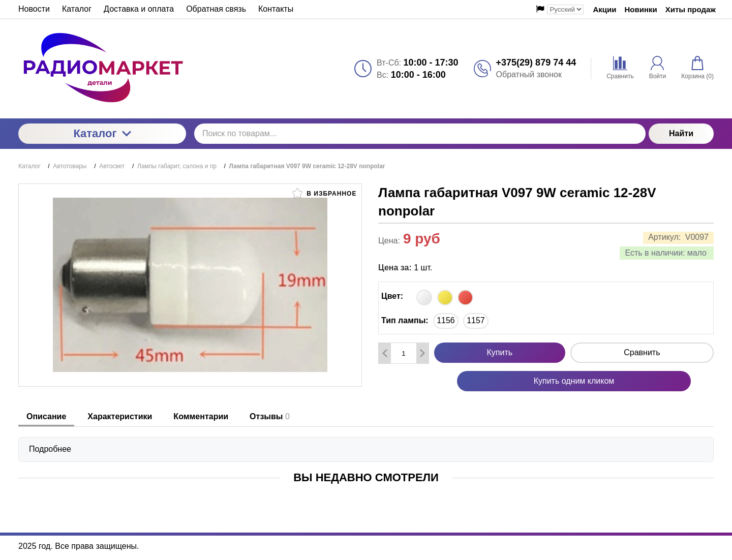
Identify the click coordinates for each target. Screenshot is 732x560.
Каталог (102, 133)
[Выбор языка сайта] (565, 9)
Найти (681, 133)
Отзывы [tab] (270, 416)
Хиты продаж (691, 9)
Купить (500, 352)
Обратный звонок (529, 74)
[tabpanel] (366, 444)
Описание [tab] (46, 416)
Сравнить (642, 352)
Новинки (641, 9)
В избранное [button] (324, 193)
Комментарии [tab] (201, 416)
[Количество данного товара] (404, 353)
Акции (604, 9)
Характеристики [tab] (120, 416)
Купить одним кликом (574, 381)
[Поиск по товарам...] (420, 134)
